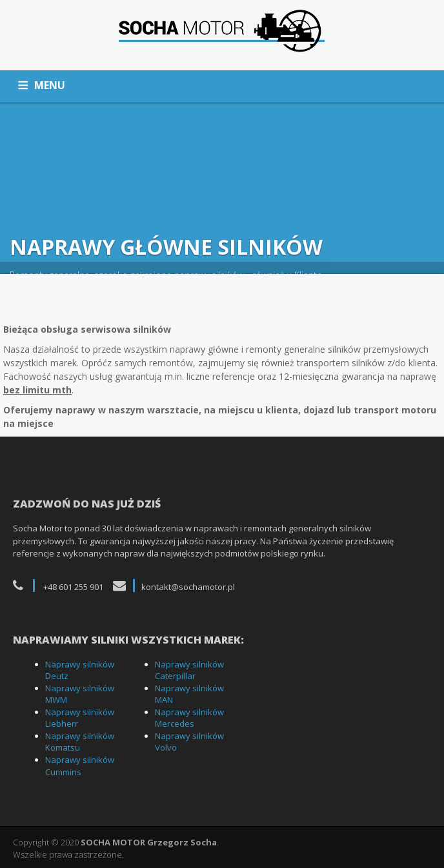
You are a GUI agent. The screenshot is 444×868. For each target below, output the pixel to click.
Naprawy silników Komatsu (80, 742)
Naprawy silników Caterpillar (189, 670)
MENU (50, 85)
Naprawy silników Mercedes (189, 718)
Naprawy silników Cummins (80, 766)
